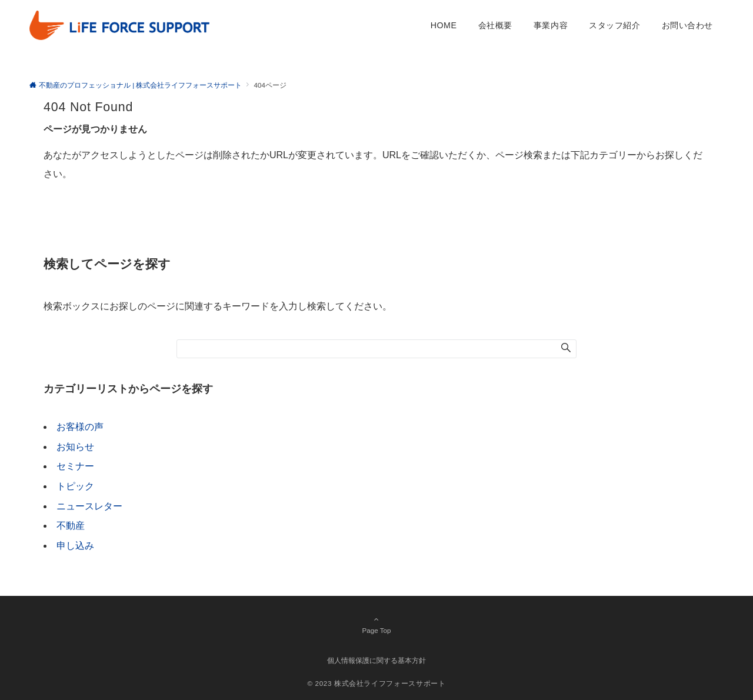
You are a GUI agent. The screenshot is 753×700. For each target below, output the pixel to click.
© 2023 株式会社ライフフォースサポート (377, 683)
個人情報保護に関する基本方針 (376, 660)
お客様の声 (80, 427)
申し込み (75, 546)
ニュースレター (89, 506)
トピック (75, 486)
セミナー (75, 466)
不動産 (71, 526)
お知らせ (75, 447)
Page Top (376, 625)
